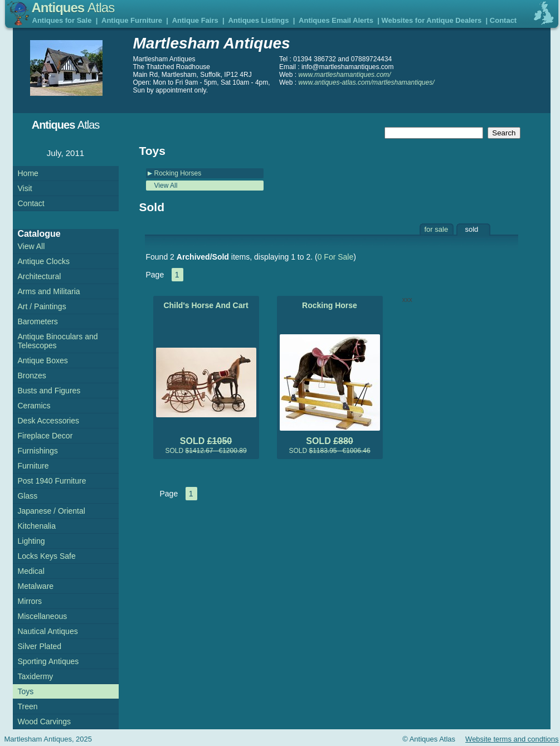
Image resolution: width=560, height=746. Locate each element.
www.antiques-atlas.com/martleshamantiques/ (366, 82)
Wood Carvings (44, 721)
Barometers (38, 321)
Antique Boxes (43, 360)
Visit (25, 188)
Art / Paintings (42, 306)
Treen (28, 706)
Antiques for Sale (62, 20)
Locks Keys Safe (47, 556)
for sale (437, 229)
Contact (503, 20)
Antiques (73, 8)
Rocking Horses (178, 173)
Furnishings (38, 451)
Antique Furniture (132, 20)
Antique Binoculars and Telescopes (58, 341)
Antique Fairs (195, 20)
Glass (28, 496)
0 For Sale (336, 257)
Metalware (36, 586)
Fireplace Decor (45, 436)
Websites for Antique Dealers (431, 20)
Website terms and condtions (512, 739)
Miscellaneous (43, 616)
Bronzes (32, 376)
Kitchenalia (37, 526)
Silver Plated (40, 646)
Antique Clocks (44, 261)
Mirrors (30, 601)
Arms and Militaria (49, 291)
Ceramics (34, 406)
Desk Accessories (48, 421)
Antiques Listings (258, 20)
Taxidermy (36, 676)
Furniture (33, 466)
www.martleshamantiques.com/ (344, 75)
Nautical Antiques (48, 631)
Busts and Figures (49, 391)
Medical (31, 571)
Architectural (40, 276)
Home (28, 173)
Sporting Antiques (48, 661)
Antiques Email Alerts (336, 20)
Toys (26, 691)
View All (166, 186)
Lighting (31, 541)
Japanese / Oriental (52, 511)
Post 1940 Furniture (52, 481)
